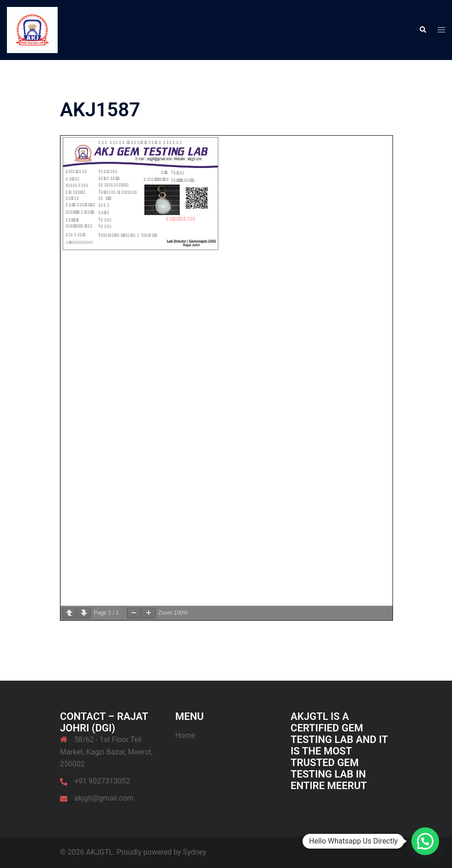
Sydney (195, 852)
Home (185, 735)
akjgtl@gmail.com (104, 798)
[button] (422, 30)
